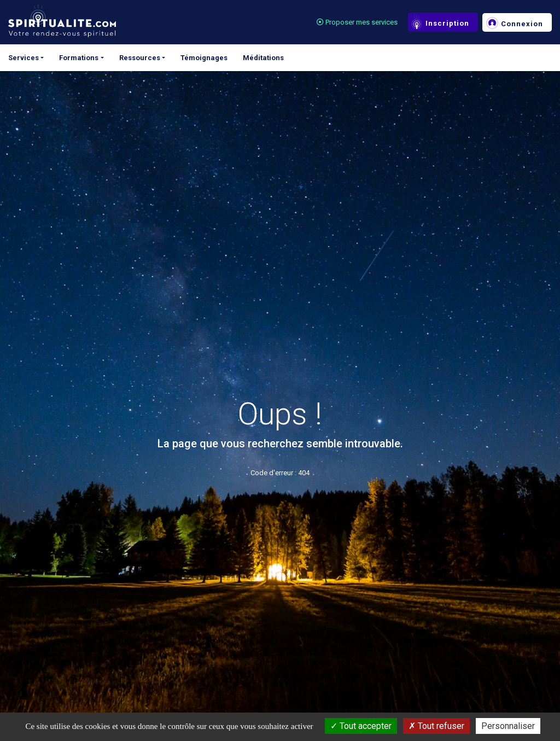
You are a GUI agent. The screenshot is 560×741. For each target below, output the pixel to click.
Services (24, 58)
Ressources (140, 58)
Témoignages (204, 58)
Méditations (263, 58)
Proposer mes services (357, 22)
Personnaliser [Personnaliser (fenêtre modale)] (508, 726)
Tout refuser (436, 726)
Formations (79, 58)
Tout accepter (361, 726)
